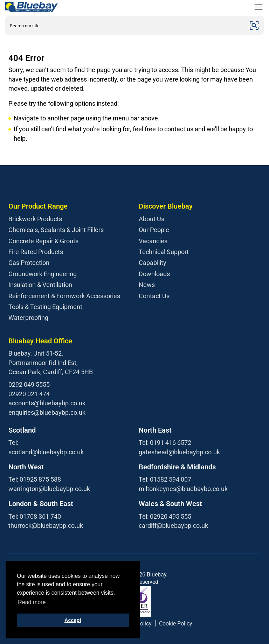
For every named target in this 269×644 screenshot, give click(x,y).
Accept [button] (73, 620)
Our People (154, 230)
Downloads (154, 274)
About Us (151, 219)
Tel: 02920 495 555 (165, 516)
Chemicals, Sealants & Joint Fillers (56, 230)
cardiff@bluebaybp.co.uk (173, 526)
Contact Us (154, 296)
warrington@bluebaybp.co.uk (49, 489)
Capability (153, 263)
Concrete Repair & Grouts (43, 241)
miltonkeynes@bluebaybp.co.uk (183, 489)
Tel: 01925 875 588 (35, 479)
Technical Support (164, 252)
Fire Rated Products (36, 252)
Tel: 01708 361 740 (35, 516)
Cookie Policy (176, 624)
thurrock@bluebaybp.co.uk (46, 526)
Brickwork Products (35, 219)
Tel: (13, 443)
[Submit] (254, 25)
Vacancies (153, 241)
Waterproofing (28, 318)
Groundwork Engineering (43, 274)
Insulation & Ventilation (40, 285)
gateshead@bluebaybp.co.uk (179, 452)
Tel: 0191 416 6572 (165, 443)
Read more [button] (32, 602)
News (147, 285)
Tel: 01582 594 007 (165, 479)
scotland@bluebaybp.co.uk (46, 452)
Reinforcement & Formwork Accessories (64, 296)
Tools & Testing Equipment (45, 307)
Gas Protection (29, 263)
